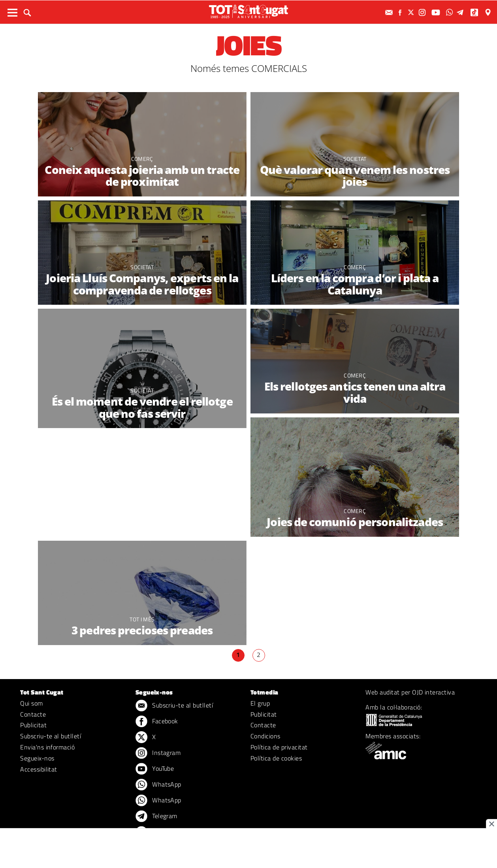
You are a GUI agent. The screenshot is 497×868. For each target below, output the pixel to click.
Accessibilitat (39, 769)
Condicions (265, 736)
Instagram (158, 753)
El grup (260, 703)
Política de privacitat (279, 747)
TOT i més (142, 619)
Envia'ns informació (47, 747)
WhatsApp (158, 785)
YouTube (155, 769)
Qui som (31, 703)
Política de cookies (276, 758)
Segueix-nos (37, 758)
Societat (355, 159)
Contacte (33, 714)
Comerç (142, 159)
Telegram (156, 817)
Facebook (157, 722)
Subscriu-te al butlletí (51, 736)
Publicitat (33, 725)
